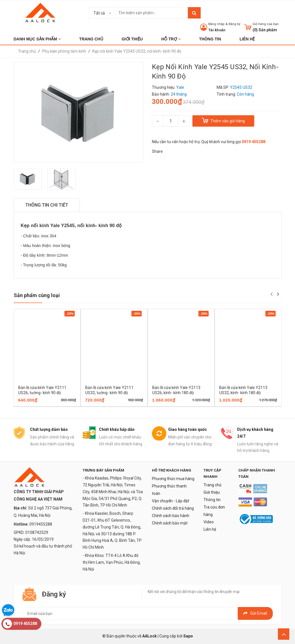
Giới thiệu (212, 492)
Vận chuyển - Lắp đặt (171, 501)
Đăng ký (234, 24)
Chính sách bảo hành (171, 516)
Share (157, 151)
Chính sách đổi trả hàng (173, 508)
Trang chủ (212, 485)
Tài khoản (217, 30)
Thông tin (212, 500)
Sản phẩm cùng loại (37, 295)
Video (209, 522)
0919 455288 (254, 142)
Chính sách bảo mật (170, 523)
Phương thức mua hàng (173, 479)
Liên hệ (210, 529)
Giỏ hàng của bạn (266, 24)
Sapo (188, 636)
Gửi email (255, 613)
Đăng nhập (216, 24)
